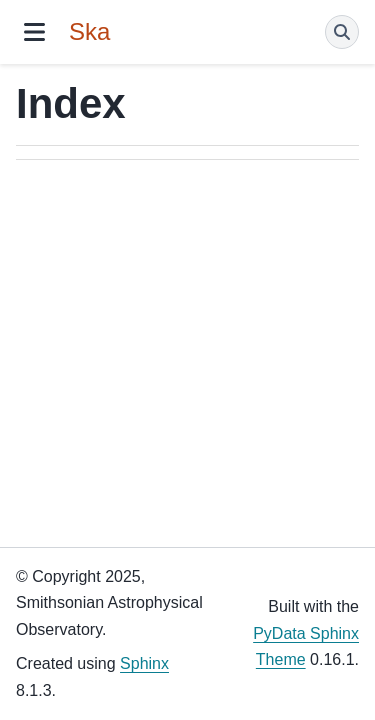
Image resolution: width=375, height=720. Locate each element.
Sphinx (144, 663)
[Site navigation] (34, 32)
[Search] (342, 32)
